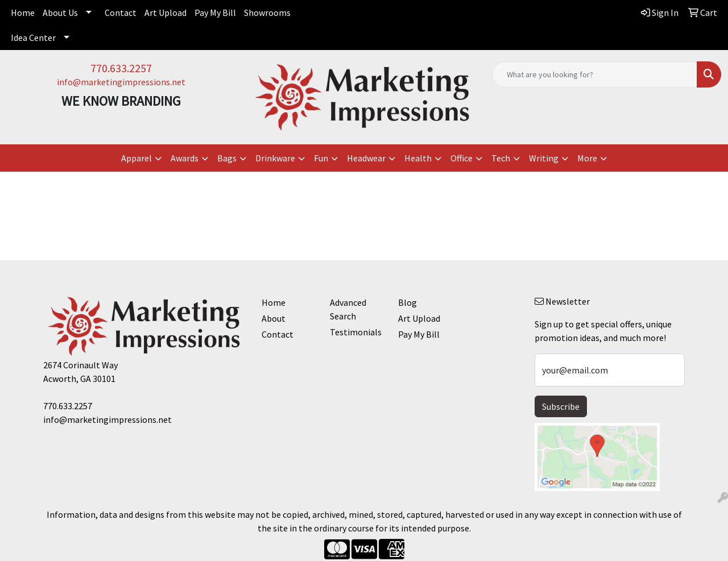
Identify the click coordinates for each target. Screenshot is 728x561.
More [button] (587, 158)
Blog (408, 302)
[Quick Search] (595, 74)
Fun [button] (321, 158)
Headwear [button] (366, 158)
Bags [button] (227, 158)
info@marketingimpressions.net (121, 82)
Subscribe (561, 406)
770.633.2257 (121, 68)
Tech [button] (501, 158)
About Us (60, 13)
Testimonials (356, 332)
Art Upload (166, 13)
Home (23, 13)
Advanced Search (348, 309)
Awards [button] (185, 158)
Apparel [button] (136, 158)
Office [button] (462, 158)
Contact (121, 13)
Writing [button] (544, 158)
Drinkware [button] (275, 158)
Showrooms (267, 13)
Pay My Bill (215, 13)
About (274, 318)
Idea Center (33, 38)
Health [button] (418, 158)
